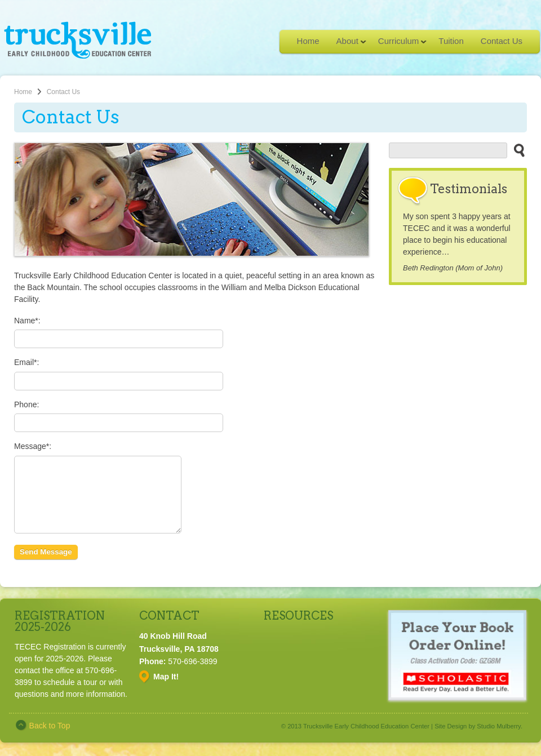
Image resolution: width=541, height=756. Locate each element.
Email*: (26, 362)
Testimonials (469, 189)
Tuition (451, 41)
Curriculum (398, 45)
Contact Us (502, 41)
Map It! (166, 690)
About (347, 45)
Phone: (26, 404)
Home (308, 41)
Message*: (33, 446)
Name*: (27, 321)
